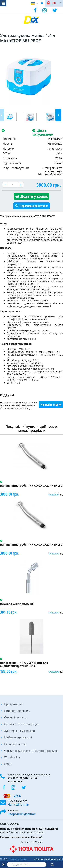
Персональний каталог (34, 206)
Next (58, 115)
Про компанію (14, 704)
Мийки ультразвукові (18, 737)
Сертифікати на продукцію (21, 724)
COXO (8, 764)
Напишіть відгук (51, 405)
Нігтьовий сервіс (15, 744)
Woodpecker (12, 757)
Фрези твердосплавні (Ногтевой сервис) (30, 751)
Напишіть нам (18, 804)
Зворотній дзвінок (22, 814)
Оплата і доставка (16, 717)
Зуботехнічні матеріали (19, 731)
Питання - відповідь (17, 711)
